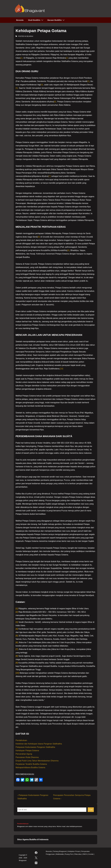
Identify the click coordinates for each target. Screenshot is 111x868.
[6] (55, 102)
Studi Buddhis (36, 20)
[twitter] (36, 858)
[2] (67, 58)
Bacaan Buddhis (56, 20)
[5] (17, 88)
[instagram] (36, 863)
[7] (50, 176)
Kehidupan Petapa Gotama (27, 751)
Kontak (91, 854)
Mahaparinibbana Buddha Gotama (30, 767)
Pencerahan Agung (24, 754)
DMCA (85, 854)
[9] (68, 250)
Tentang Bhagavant (60, 851)
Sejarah (30, 36)
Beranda (20, 20)
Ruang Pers (69, 854)
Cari (91, 810)
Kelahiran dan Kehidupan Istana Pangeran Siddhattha (39, 744)
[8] (39, 237)
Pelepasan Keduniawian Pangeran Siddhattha (35, 747)
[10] (61, 369)
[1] (21, 58)
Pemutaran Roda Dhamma (27, 757)
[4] (42, 85)
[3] (88, 81)
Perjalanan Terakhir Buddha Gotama (31, 764)
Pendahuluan (21, 740)
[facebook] (36, 853)
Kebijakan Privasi (74, 851)
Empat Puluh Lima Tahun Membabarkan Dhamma (37, 761)
